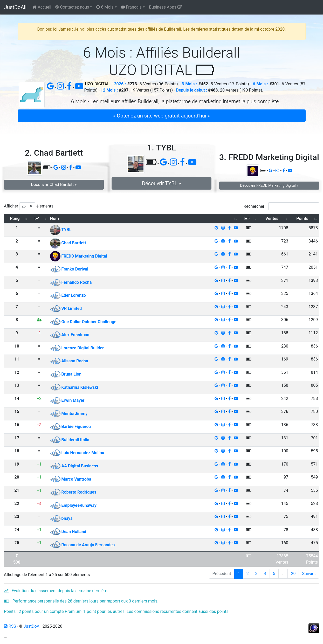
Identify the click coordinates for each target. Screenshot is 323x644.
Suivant (309, 574)
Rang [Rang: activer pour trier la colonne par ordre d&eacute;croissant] (15, 219)
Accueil (42, 7)
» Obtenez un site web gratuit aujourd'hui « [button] (161, 116)
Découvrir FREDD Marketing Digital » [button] (269, 185)
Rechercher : (281, 206)
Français (131, 7)
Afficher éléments (29, 206)
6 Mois (105, 7)
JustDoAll (15, 7)
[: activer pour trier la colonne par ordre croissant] (39, 219)
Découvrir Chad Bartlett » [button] (54, 185)
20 (293, 574)
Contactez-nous (72, 7)
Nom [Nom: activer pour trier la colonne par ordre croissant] (54, 219)
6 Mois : (260, 84)
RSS (10, 626)
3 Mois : (189, 84)
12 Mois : (109, 90)
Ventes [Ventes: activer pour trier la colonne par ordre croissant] (272, 219)
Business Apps (165, 7)
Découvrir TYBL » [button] (161, 183)
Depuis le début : (192, 90)
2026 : (120, 84)
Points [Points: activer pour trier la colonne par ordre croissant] (302, 219)
